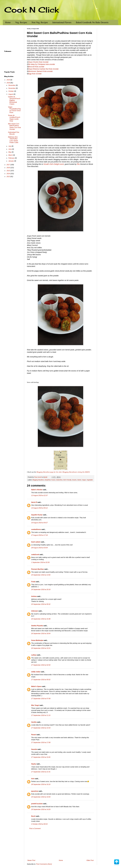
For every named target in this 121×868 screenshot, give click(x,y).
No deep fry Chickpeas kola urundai (42, 64)
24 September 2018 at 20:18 (41, 590)
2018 (9, 83)
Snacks (74, 480)
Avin (33, 779)
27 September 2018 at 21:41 (41, 772)
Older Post (90, 860)
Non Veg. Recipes (40, 22)
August (11, 94)
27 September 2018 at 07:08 (41, 699)
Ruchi (33, 816)
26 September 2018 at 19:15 (41, 648)
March (11, 155)
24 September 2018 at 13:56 (41, 575)
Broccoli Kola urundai (36, 67)
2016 (9, 168)
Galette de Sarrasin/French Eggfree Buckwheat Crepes (14, 100)
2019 (9, 80)
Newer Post (31, 860)
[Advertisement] (60, 844)
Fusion (53, 480)
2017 (9, 165)
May (10, 152)
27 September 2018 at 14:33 (41, 728)
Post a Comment (35, 829)
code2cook (35, 555)
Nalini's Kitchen (37, 490)
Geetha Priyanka (37, 626)
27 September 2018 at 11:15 (41, 715)
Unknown (35, 611)
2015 (9, 171)
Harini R (34, 502)
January (11, 161)
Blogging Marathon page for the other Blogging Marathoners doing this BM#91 (63, 472)
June (10, 149)
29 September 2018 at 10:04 (41, 797)
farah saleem (36, 542)
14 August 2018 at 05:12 (39, 508)
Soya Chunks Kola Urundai (38, 62)
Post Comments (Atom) (44, 864)
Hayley (34, 764)
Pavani (34, 735)
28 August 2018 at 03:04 (39, 548)
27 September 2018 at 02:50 (41, 665)
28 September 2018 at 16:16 (41, 784)
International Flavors (62, 22)
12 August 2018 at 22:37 (39, 495)
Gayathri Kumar (37, 515)
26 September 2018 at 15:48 (41, 619)
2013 (9, 177)
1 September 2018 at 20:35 (40, 562)
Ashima (34, 596)
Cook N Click (31, 10)
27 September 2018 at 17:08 (41, 742)
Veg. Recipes (21, 22)
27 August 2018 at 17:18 (39, 535)
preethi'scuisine (37, 804)
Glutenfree (59, 480)
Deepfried (48, 480)
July (10, 146)
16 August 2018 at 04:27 (39, 523)
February (12, 158)
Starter (79, 480)
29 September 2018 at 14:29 (41, 809)
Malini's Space (36, 686)
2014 (9, 174)
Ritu (78, 164)
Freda (33, 582)
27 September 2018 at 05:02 (41, 680)
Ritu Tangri (35, 705)
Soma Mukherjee (37, 640)
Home (8, 22)
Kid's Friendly (67, 480)
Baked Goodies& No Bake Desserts (92, 22)
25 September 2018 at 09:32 (41, 604)
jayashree (35, 791)
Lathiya (34, 655)
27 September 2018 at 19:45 (41, 757)
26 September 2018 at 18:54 (41, 634)
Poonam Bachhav (38, 569)
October (11, 91)
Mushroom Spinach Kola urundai (41, 71)
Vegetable (90, 480)
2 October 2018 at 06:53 (39, 824)
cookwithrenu (36, 529)
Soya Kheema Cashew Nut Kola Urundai (43, 69)
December (12, 85)
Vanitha (34, 722)
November (12, 88)
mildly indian (36, 672)
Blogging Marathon (38, 480)
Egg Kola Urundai (35, 74)
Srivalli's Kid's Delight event (54, 164)
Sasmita (34, 749)
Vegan (84, 480)
